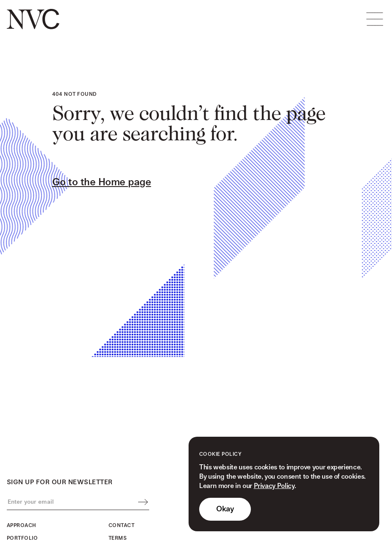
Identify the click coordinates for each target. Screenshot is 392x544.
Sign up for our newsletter (60, 482)
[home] (33, 19)
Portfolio (22, 538)
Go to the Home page (102, 182)
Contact (121, 526)
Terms (118, 538)
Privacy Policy (274, 486)
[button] (375, 19)
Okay (225, 509)
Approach (21, 526)
